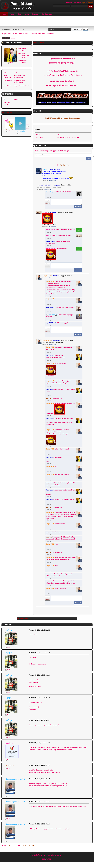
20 (68, 165)
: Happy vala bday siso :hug (60, 307)
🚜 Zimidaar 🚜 (51, 315)
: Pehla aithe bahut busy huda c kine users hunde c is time (61, 484)
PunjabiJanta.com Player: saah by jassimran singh (63, 118)
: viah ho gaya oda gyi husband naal (58, 242)
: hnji (52, 566)
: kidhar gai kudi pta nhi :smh (58, 235)
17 (27, 846)
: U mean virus (54, 552)
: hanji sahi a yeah (54, 459)
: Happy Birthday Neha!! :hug (60, 229)
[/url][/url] (90, 1)
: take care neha (55, 524)
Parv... (45, 169)
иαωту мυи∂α (20, 131)
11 (15, 846)
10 (13, 846)
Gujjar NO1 (47, 276)
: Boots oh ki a (54, 532)
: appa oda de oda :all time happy (56, 370)
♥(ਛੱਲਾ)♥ (9, 630)
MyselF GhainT (51, 241)
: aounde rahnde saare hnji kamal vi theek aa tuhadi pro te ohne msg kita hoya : (57, 437)
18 (29, 846)
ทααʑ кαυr (53, 169)
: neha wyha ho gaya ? (57, 449)
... (67, 165)
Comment (78, 207)
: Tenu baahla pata (57, 254)
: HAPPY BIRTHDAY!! (58, 192)
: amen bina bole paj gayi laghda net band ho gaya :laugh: (58, 382)
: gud (52, 466)
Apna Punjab (50, 192)
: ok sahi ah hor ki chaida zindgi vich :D (60, 390)
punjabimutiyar (9, 129)
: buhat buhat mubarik (58, 475)
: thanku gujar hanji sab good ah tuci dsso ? (55, 356)
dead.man (10, 766)
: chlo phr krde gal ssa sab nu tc (60, 499)
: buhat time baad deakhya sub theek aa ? (59, 348)
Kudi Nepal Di (51, 307)
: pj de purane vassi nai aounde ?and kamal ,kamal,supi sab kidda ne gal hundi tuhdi (61, 422)
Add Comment (53, 180)
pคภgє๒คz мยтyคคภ (44, 185)
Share (88, 158)
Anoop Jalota (50, 229)
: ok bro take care (56, 588)
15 (23, 846)
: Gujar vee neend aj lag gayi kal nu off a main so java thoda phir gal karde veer (61, 582)
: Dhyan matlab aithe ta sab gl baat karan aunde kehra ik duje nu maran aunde (61, 538)
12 (16, 846)
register (90, 3)
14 (21, 846)
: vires (52, 544)
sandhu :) (9, 743)
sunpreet (49, 398)
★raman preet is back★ (15, 779)
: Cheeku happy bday (59, 323)
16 (25, 846)
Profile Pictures (40, 43)
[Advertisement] (47, 21)
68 (33, 846)
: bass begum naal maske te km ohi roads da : (60, 409)
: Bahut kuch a (54, 398)
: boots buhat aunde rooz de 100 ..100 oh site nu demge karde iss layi (61, 558)
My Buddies (7, 112)
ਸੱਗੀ (28, 125)
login (84, 3)
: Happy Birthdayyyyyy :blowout (59, 316)
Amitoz (45, 212)
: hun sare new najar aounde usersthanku (61, 492)
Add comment (23, 619)
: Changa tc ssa (54, 507)
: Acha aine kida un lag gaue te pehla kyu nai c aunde (59, 575)
